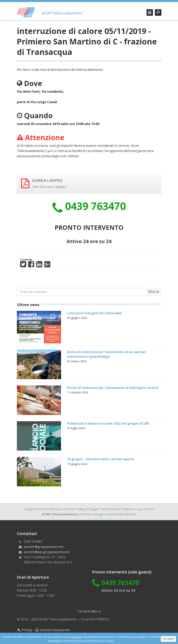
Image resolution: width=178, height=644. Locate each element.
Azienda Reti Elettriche (122, 514)
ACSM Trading (75, 509)
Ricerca (154, 292)
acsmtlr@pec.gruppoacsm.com (46, 552)
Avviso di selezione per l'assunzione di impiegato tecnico (113, 388)
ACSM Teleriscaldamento (62, 13)
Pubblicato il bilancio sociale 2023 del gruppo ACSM (108, 423)
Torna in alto (89, 611)
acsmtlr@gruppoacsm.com (44, 547)
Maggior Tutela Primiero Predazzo (120, 509)
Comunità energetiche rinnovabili (94, 313)
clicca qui (76, 637)
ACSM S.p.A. (54, 509)
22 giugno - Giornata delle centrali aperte (101, 459)
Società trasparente (52, 630)
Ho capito (168, 639)
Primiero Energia (93, 514)
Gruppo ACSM (34, 509)
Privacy (25, 630)
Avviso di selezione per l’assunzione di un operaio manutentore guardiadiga (107, 354)
